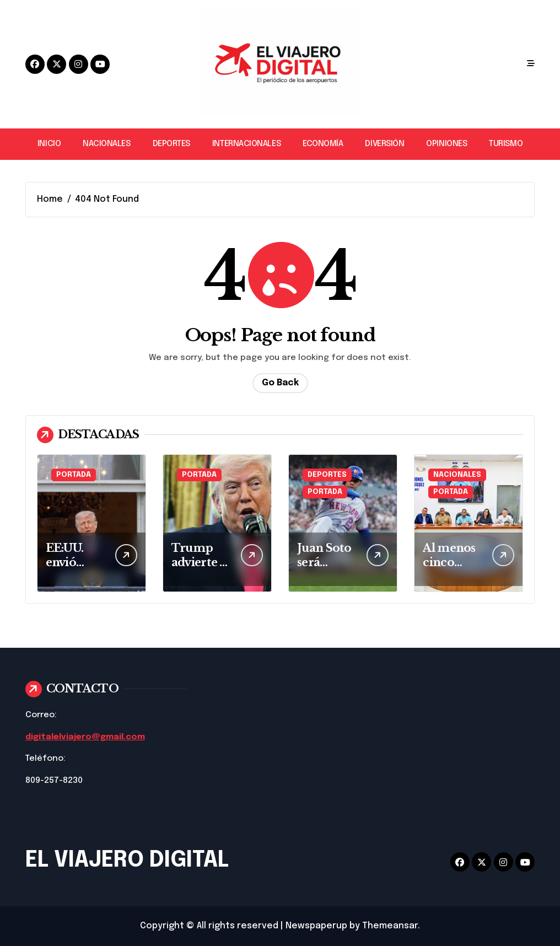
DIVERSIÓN (384, 144)
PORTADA (74, 475)
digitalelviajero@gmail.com (85, 737)
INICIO (49, 144)
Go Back (280, 383)
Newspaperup (316, 926)
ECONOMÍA (323, 144)
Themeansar (390, 926)
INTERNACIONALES (246, 144)
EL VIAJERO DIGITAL (127, 860)
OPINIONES (446, 144)
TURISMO (506, 144)
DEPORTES (171, 144)
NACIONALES (106, 144)
